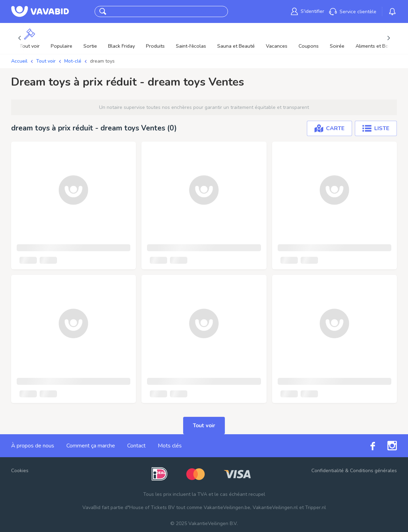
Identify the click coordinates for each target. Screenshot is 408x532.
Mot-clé (73, 61)
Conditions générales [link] (373, 471)
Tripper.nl (316, 507)
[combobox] (154, 12)
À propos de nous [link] (33, 446)
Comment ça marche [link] (91, 446)
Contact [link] (136, 446)
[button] (103, 11)
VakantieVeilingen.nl (275, 507)
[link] (308, 11)
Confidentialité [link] (328, 471)
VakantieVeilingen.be (227, 507)
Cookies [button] (20, 471)
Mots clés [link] (170, 446)
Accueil (19, 61)
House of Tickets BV (152, 507)
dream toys (102, 61)
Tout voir (46, 61)
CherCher (212, 11)
